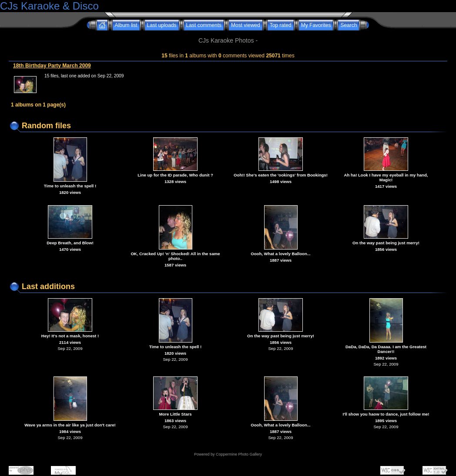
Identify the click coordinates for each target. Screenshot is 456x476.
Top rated (281, 25)
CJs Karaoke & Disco (49, 6)
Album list (126, 25)
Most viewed (246, 25)
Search (349, 25)
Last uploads (162, 25)
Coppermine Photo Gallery (239, 454)
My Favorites (316, 25)
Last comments (204, 25)
